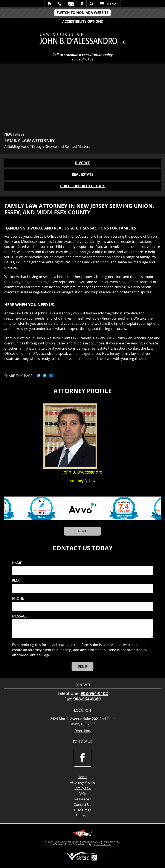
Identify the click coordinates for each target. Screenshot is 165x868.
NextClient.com (103, 844)
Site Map (83, 816)
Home (50, 4)
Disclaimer (82, 810)
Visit (82, 4)
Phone (18, 599)
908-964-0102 (82, 59)
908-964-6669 (87, 699)
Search (92, 4)
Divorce (82, 163)
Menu (111, 4)
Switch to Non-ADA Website (82, 13)
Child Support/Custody (82, 186)
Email (71, 4)
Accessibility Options (83, 21)
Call (60, 4)
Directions (82, 731)
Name (17, 563)
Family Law (82, 788)
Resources (83, 799)
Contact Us (83, 805)
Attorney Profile (83, 782)
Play (82, 531)
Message (20, 616)
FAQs (82, 794)
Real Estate (82, 174)
